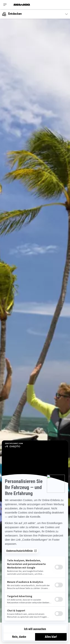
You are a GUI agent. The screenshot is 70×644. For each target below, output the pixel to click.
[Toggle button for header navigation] (5, 5)
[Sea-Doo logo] (22, 5)
